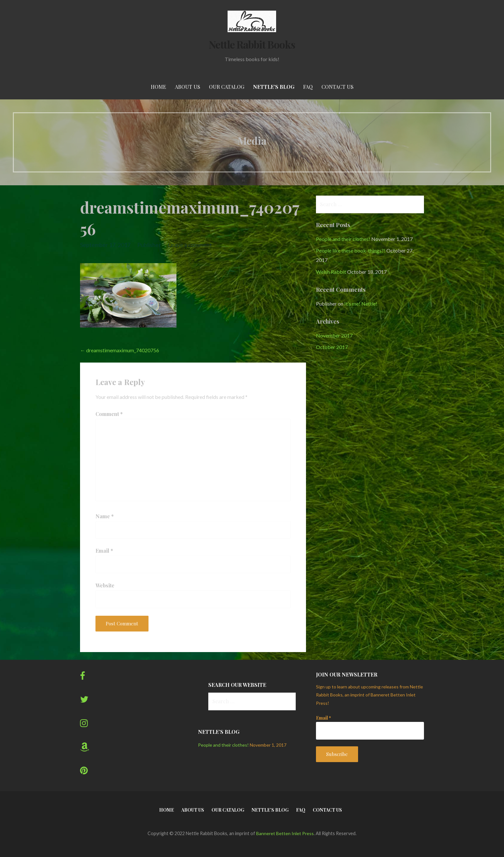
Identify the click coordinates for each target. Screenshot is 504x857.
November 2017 (334, 335)
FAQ (308, 87)
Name (105, 516)
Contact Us (337, 87)
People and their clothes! (343, 239)
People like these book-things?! (351, 250)
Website (105, 585)
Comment (109, 414)
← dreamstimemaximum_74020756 (120, 350)
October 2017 (332, 347)
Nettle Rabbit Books (252, 44)
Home (158, 87)
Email (104, 551)
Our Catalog (227, 87)
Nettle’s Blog (274, 87)
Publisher (149, 245)
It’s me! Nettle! (361, 304)
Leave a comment (190, 245)
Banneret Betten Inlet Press (285, 833)
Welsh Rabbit (331, 272)
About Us (188, 87)
